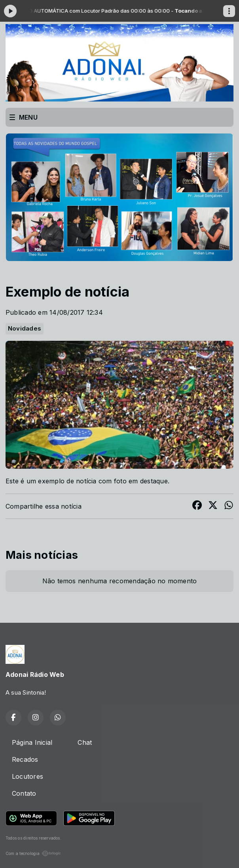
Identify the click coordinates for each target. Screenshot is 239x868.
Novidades (25, 329)
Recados (25, 759)
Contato (24, 793)
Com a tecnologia (33, 853)
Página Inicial (32, 742)
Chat (85, 742)
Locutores (28, 776)
